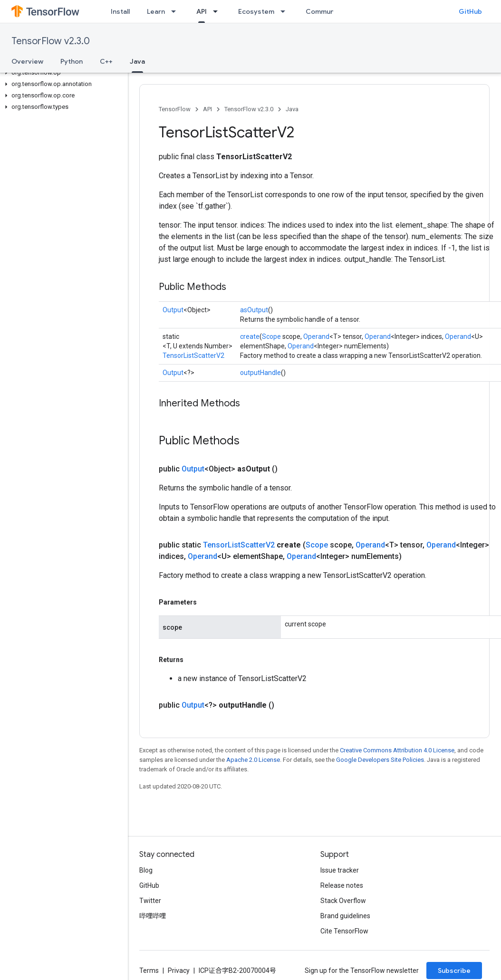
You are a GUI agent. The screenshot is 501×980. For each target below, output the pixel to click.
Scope (271, 336)
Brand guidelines (345, 916)
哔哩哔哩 (153, 916)
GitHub (470, 11)
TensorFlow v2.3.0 (51, 41)
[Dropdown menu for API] (218, 11)
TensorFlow (175, 109)
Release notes (342, 885)
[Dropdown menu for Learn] (176, 11)
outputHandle (260, 373)
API (207, 109)
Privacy (179, 970)
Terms (149, 970)
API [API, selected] (202, 11)
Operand (316, 336)
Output (173, 310)
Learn (156, 11)
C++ (106, 61)
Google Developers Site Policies (380, 760)
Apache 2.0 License (253, 760)
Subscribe (454, 970)
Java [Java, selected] (137, 61)
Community (324, 11)
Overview (27, 61)
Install (120, 11)
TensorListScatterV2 (193, 355)
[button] (62, 73)
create (250, 336)
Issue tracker (340, 870)
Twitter (150, 901)
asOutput (254, 310)
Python (72, 61)
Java (292, 109)
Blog (146, 870)
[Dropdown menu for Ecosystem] (286, 11)
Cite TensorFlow (344, 931)
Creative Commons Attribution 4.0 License (397, 750)
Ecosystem (256, 11)
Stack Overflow (343, 901)
